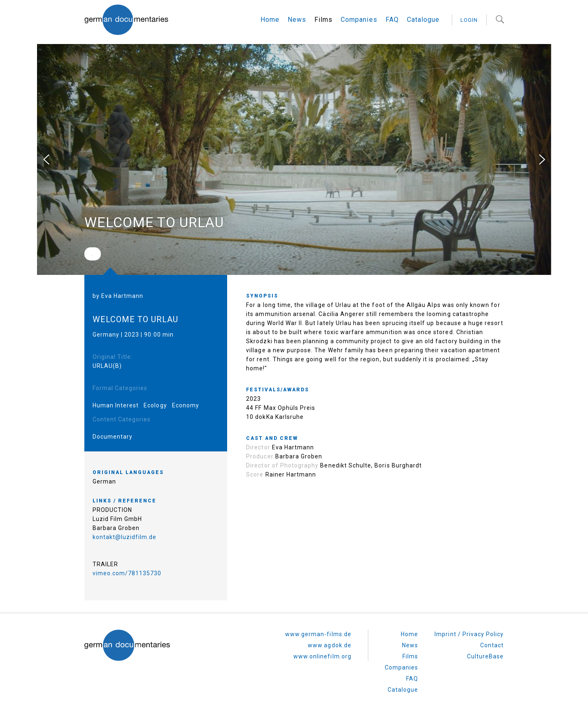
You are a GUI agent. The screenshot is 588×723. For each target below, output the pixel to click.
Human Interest (116, 405)
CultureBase (486, 656)
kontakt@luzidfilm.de (125, 537)
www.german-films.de (318, 634)
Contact (492, 645)
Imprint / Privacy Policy (469, 634)
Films (323, 20)
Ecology (155, 405)
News (297, 20)
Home (270, 20)
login (469, 20)
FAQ (392, 20)
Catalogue (423, 20)
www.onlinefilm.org (322, 656)
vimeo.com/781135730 (127, 573)
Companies (359, 20)
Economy (186, 405)
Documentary (113, 437)
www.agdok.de (330, 645)
